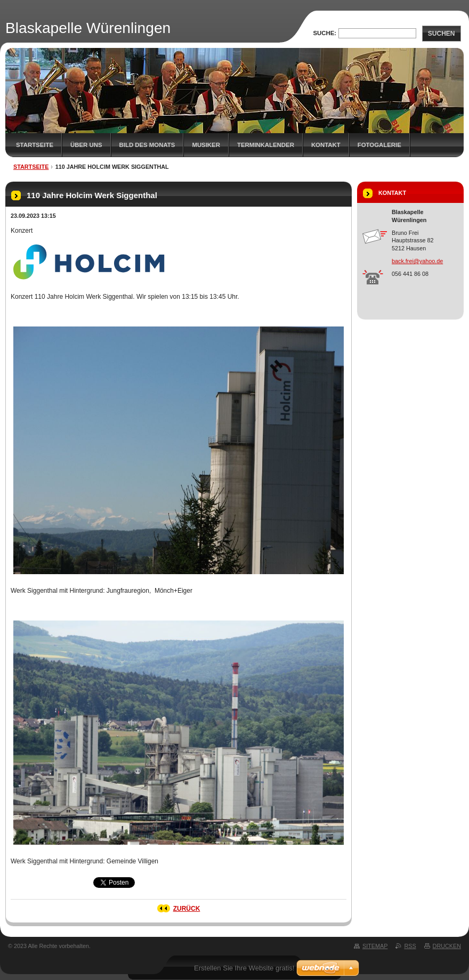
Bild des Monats (147, 145)
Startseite (35, 145)
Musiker (206, 145)
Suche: (325, 33)
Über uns (86, 145)
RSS (410, 946)
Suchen (442, 34)
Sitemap (375, 946)
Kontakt (326, 145)
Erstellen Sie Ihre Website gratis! (244, 968)
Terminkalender (266, 145)
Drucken (447, 946)
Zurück (187, 909)
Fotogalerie (379, 145)
